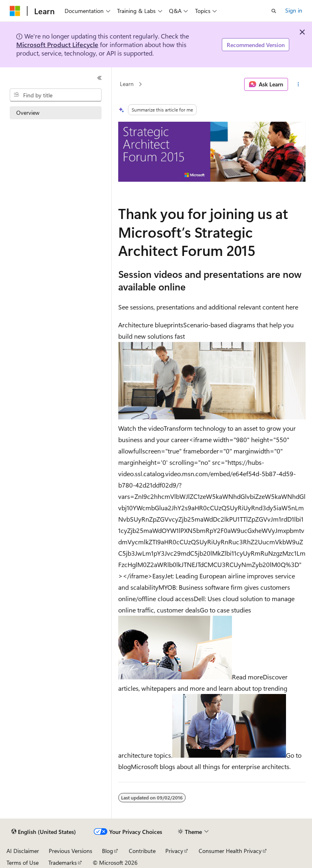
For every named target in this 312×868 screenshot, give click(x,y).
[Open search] (274, 11)
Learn (127, 84)
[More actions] (298, 84)
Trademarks (63, 863)
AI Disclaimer (23, 851)
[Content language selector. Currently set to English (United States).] (44, 832)
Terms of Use (23, 863)
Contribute (142, 851)
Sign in (294, 10)
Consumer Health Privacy (230, 851)
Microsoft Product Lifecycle (57, 44)
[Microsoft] (15, 11)
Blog (107, 851)
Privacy (174, 851)
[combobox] (56, 95)
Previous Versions (70, 851)
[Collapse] (100, 78)
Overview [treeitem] (28, 113)
